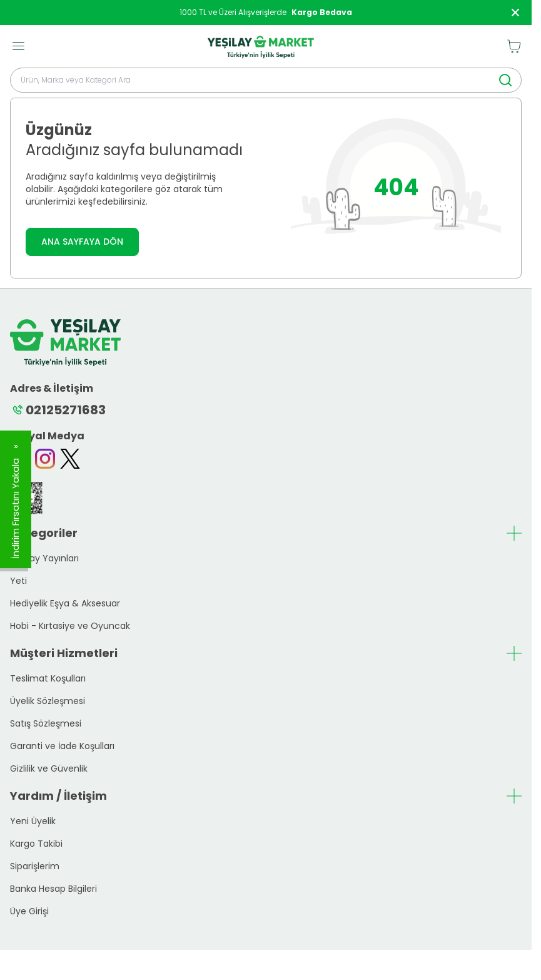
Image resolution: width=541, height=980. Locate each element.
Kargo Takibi (36, 844)
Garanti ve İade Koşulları (62, 746)
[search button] (505, 80)
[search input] (266, 80)
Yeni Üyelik (33, 821)
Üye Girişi (29, 911)
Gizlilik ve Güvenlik (49, 768)
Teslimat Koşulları (48, 678)
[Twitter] (70, 459)
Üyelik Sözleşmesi (48, 701)
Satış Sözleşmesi (46, 723)
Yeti (18, 581)
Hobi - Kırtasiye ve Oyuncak (70, 626)
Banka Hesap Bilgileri (53, 889)
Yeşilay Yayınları (44, 558)
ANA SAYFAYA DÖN (82, 242)
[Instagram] (45, 459)
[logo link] (261, 46)
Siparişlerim (35, 866)
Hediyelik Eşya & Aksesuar (65, 603)
